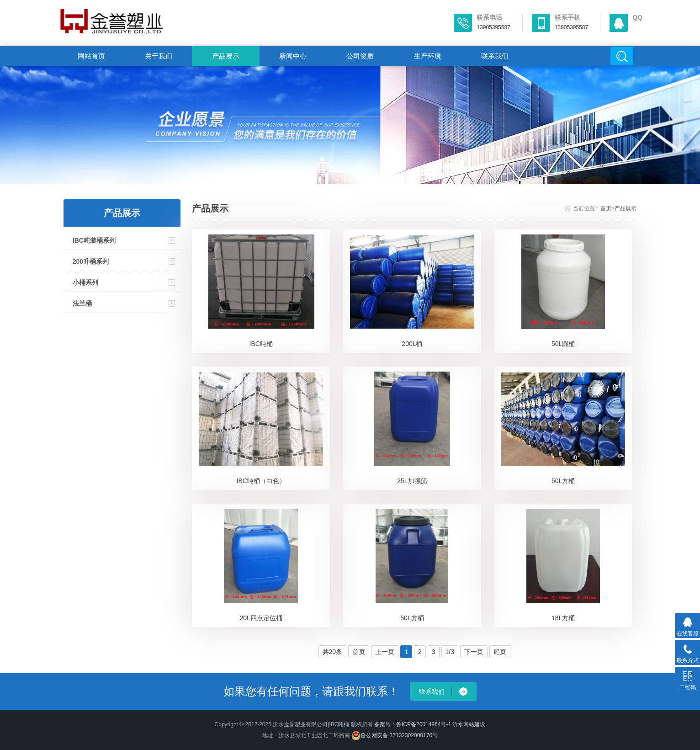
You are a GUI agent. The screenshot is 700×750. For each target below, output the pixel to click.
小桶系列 (85, 282)
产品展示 (226, 56)
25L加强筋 (412, 481)
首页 (606, 208)
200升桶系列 (91, 261)
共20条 (333, 652)
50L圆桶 (563, 344)
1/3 (450, 652)
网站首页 (91, 56)
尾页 (500, 652)
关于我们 (159, 56)
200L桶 (412, 344)
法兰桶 (82, 303)
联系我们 (495, 56)
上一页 (385, 652)
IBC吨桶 (261, 344)
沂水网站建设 (469, 724)
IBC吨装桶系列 (94, 240)
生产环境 (428, 56)
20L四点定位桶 (261, 618)
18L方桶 (563, 618)
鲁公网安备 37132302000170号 (395, 735)
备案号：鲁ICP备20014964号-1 (413, 724)
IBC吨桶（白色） (261, 481)
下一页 (474, 652)
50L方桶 (563, 481)
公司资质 (360, 56)
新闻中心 (293, 56)
